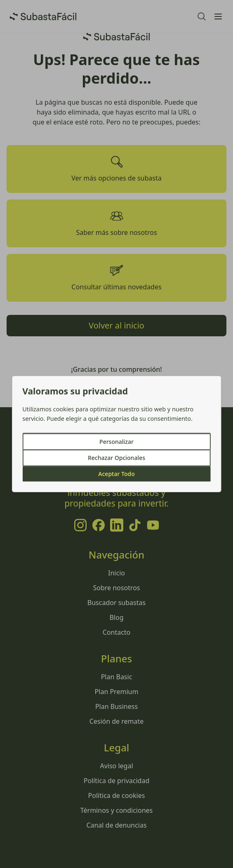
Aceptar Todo (116, 474)
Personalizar (116, 442)
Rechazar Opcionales (116, 458)
